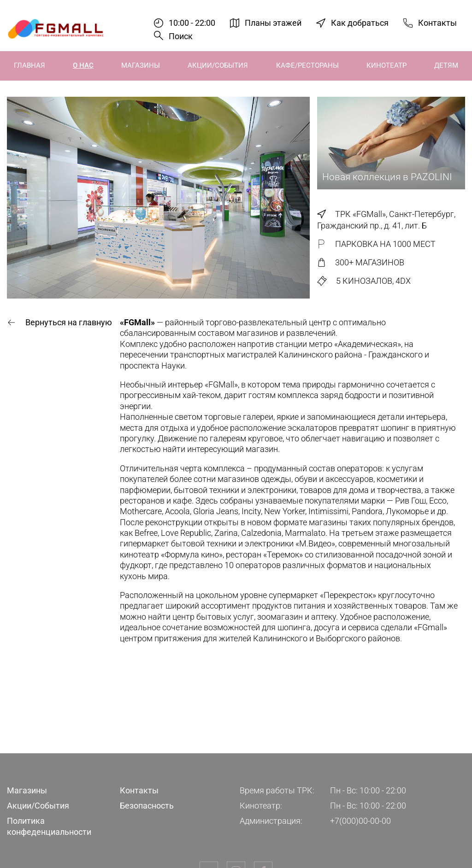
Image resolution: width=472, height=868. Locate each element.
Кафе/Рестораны (307, 65)
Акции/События (218, 65)
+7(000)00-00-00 (360, 821)
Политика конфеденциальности (49, 826)
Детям (446, 65)
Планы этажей (273, 23)
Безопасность (147, 806)
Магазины (141, 65)
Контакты (437, 23)
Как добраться (360, 23)
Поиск (181, 36)
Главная (29, 65)
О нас (83, 65)
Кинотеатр (386, 65)
